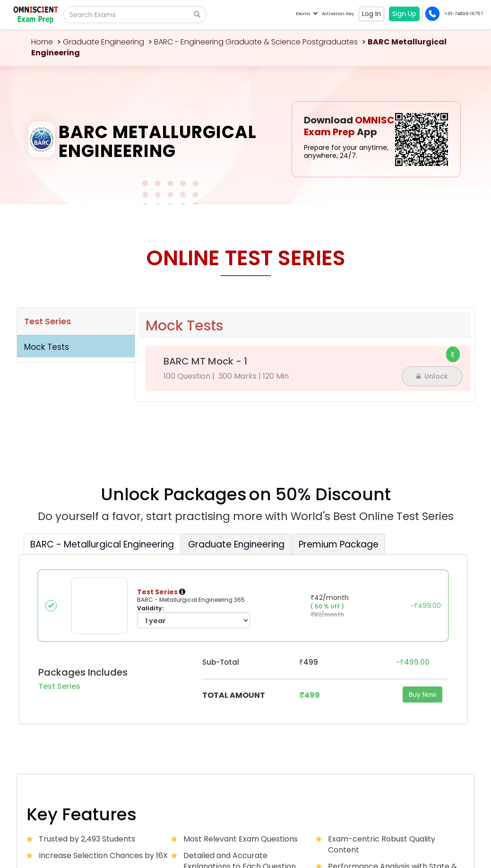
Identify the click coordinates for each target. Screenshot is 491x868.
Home (42, 42)
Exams (306, 13)
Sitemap (450, 824)
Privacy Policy (416, 824)
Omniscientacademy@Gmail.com (81, 711)
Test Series (47, 321)
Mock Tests (47, 347)
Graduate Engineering (103, 42)
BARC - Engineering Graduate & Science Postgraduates (256, 42)
